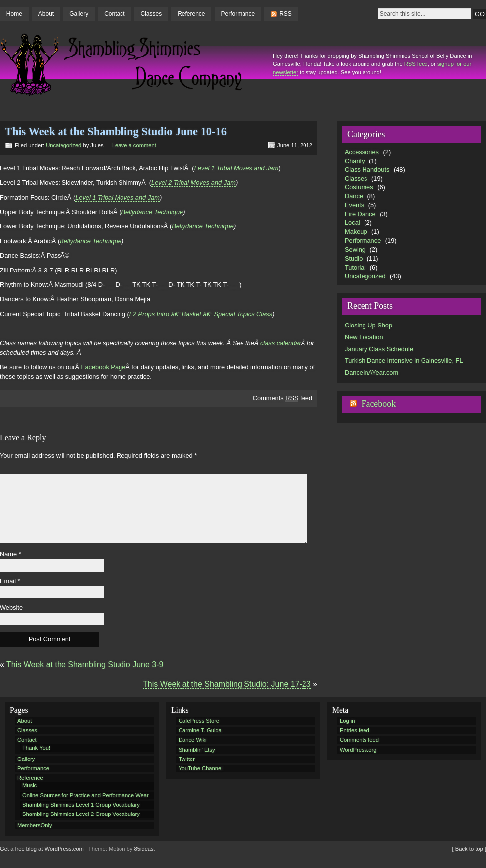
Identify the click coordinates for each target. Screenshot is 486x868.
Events (354, 205)
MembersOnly (35, 825)
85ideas (144, 849)
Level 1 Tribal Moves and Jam (237, 168)
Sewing (355, 249)
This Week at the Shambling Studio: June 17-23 (227, 684)
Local (352, 223)
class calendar (281, 343)
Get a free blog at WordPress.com (42, 849)
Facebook (378, 404)
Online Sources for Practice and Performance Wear (86, 795)
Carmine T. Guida (200, 730)
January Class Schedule (379, 349)
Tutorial (355, 267)
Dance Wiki (193, 740)
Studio (354, 258)
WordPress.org (358, 750)
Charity (355, 161)
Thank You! (36, 748)
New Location (364, 337)
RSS (285, 14)
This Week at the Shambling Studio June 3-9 (85, 665)
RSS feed (416, 64)
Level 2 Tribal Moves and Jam (193, 183)
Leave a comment (134, 145)
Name (11, 554)
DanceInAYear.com (371, 372)
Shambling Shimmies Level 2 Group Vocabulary (81, 814)
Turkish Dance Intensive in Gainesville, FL (404, 360)
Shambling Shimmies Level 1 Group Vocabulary (81, 805)
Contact (114, 14)
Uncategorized (63, 145)
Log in (347, 721)
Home (14, 14)
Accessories (362, 152)
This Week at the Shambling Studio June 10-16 (116, 132)
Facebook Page (104, 367)
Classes (151, 14)
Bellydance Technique (152, 212)
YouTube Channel (201, 768)
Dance (354, 196)
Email (10, 581)
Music (30, 785)
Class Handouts (367, 170)
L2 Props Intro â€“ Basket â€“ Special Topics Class (201, 314)
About (46, 14)
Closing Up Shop (368, 325)
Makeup (356, 232)
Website (11, 608)
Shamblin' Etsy (197, 750)
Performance (238, 14)
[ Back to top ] (469, 849)
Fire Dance (360, 214)
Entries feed (355, 730)
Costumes (359, 187)
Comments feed (283, 398)
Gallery (79, 14)
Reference (191, 14)
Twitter (187, 759)
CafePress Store (199, 721)
